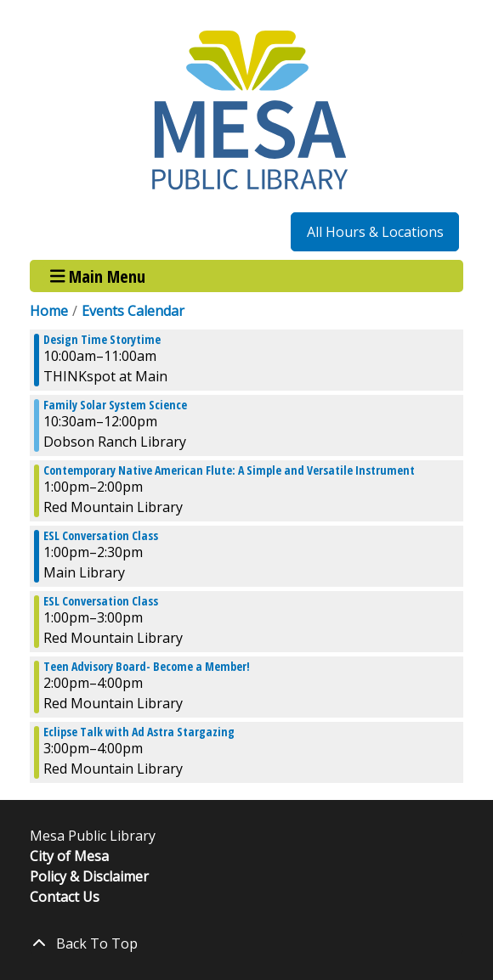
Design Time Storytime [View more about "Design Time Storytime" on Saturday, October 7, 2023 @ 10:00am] (102, 340)
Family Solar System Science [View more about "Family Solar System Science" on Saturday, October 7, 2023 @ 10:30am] (115, 405)
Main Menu (98, 276)
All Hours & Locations (375, 232)
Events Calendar (133, 311)
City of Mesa (69, 856)
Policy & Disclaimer (89, 876)
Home (49, 311)
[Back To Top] (246, 943)
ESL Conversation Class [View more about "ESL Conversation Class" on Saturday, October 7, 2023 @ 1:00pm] (101, 536)
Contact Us (65, 897)
